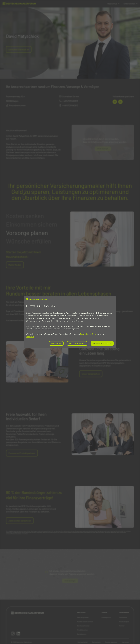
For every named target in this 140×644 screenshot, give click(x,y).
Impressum (30, 337)
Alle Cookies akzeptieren (102, 343)
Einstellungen (56, 343)
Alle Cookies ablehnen (77, 343)
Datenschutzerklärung (88, 334)
